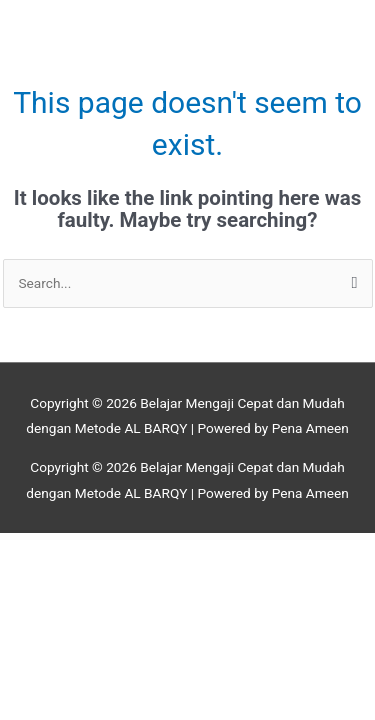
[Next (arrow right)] (123, 575)
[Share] (207, 549)
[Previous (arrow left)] (40, 575)
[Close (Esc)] (290, 549)
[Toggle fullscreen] (123, 549)
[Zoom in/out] (40, 549)
